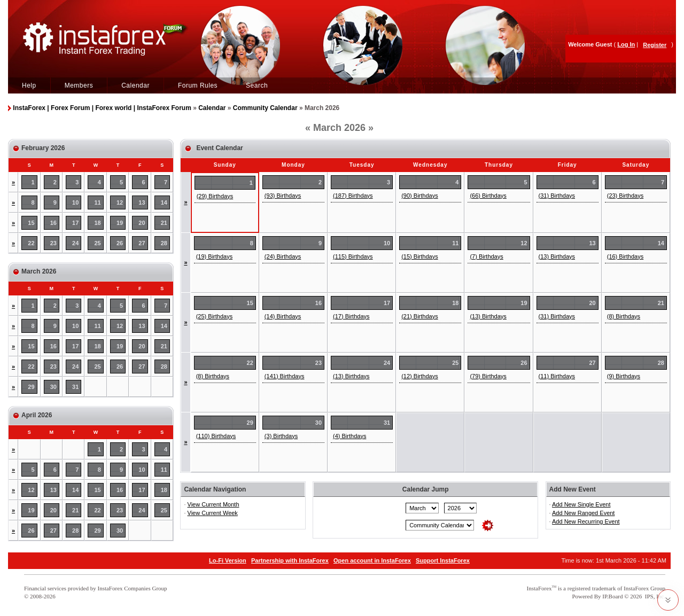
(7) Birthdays (486, 256)
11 (98, 202)
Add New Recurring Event (586, 521)
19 (120, 223)
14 (164, 202)
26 (120, 243)
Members (79, 85)
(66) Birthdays (488, 196)
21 (164, 223)
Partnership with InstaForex (290, 560)
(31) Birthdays (557, 196)
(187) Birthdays (353, 196)
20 (142, 223)
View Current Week (213, 513)
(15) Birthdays (419, 256)
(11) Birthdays (557, 376)
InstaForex (539, 588)
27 (142, 243)
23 (53, 243)
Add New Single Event (581, 504)
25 (98, 243)
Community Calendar (265, 108)
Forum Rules (198, 85)
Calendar (135, 85)
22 (31, 243)
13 (142, 202)
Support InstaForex (443, 560)
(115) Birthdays (353, 256)
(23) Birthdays (625, 196)
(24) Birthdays (283, 256)
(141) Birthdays (285, 376)
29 (31, 387)
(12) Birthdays (419, 376)
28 (164, 243)
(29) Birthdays (215, 196)
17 (75, 223)
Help (29, 85)
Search (257, 85)
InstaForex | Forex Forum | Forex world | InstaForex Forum (102, 108)
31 (75, 387)
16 (53, 223)
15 (31, 223)
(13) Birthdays (557, 256)
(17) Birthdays (351, 316)
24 (75, 243)
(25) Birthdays (214, 316)
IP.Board (612, 596)
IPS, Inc (654, 596)
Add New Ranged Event (583, 513)
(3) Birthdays (281, 436)
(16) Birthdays (625, 256)
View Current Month (213, 504)
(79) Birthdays (488, 376)
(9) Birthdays (624, 376)
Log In (626, 44)
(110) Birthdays (216, 436)
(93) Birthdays (283, 196)
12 (120, 202)
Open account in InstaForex (372, 560)
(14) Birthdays (283, 316)
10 (75, 202)
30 (53, 387)
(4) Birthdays (349, 436)
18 (98, 223)
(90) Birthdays (419, 196)
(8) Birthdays (624, 316)
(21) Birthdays (419, 316)
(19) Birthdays (214, 256)
